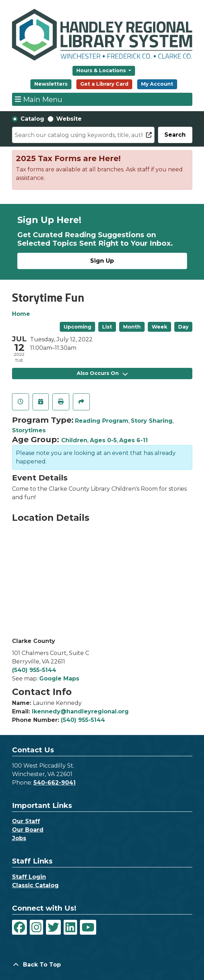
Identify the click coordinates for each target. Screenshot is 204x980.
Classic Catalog (35, 885)
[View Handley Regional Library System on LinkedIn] (70, 927)
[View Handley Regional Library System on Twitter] (53, 927)
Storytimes (29, 430)
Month (132, 327)
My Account (157, 84)
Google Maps (59, 679)
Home (21, 314)
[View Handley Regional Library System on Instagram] (36, 927)
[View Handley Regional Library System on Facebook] (19, 927)
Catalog (32, 119)
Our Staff (26, 821)
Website (69, 119)
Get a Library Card (104, 84)
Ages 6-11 (133, 440)
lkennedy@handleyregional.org (80, 711)
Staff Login (29, 877)
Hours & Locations (102, 70)
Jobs (19, 838)
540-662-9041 (55, 783)
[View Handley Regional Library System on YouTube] (88, 927)
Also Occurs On (102, 373)
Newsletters (51, 84)
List (107, 327)
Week (159, 327)
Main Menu (39, 99)
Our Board (28, 830)
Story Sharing (152, 421)
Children (74, 440)
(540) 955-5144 (34, 670)
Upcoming (77, 327)
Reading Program (102, 421)
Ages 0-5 (103, 440)
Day (183, 327)
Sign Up (102, 261)
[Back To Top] (102, 965)
